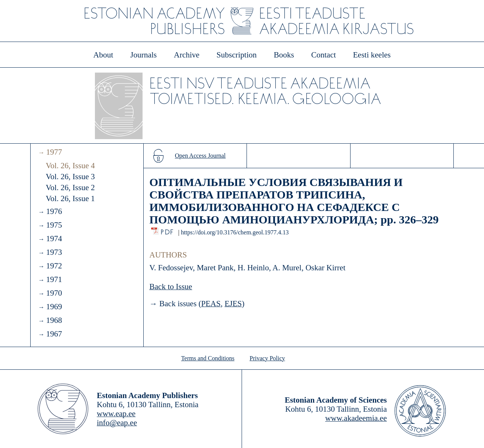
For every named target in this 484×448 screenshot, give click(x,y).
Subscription (237, 55)
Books (284, 55)
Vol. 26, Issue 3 (70, 177)
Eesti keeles (372, 55)
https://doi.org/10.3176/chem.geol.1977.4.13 (235, 232)
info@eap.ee (117, 423)
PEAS (211, 304)
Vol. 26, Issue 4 (70, 166)
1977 (54, 152)
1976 (54, 211)
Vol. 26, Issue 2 (70, 188)
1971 (54, 279)
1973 (54, 252)
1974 (54, 239)
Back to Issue (171, 287)
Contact (323, 55)
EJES (233, 304)
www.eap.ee (116, 414)
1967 (54, 334)
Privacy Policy (267, 358)
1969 (54, 307)
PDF (168, 230)
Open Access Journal (200, 156)
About (103, 55)
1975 (54, 225)
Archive (187, 55)
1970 (54, 293)
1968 (54, 320)
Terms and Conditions (208, 358)
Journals (143, 55)
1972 (54, 266)
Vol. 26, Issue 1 (70, 198)
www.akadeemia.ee (356, 418)
